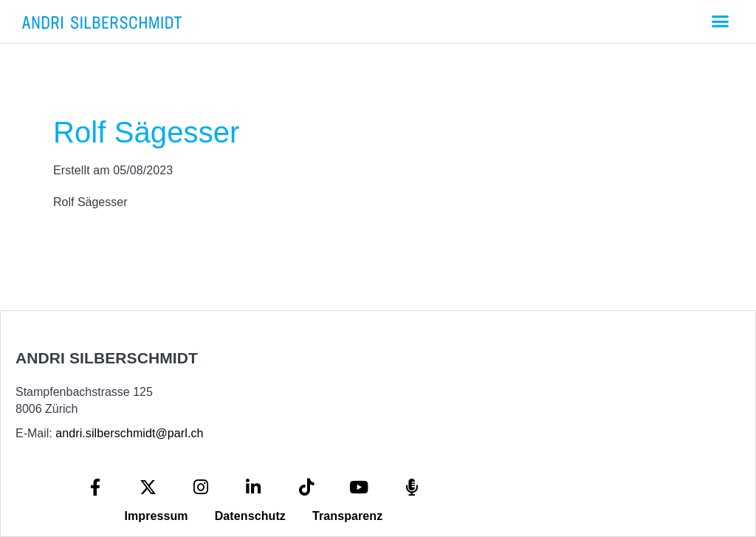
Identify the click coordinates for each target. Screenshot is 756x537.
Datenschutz (250, 516)
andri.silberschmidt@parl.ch (129, 433)
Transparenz (347, 516)
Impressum (156, 516)
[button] (720, 21)
